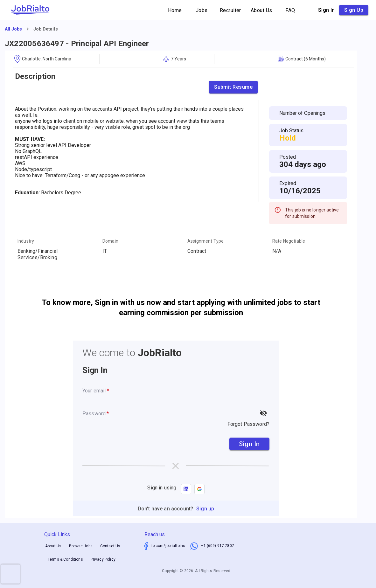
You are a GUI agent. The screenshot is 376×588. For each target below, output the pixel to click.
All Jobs (13, 29)
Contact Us (110, 546)
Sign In (249, 444)
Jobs (202, 10)
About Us (261, 10)
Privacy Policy (103, 559)
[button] (199, 489)
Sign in (327, 10)
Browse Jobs (81, 546)
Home (175, 10)
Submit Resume (233, 87)
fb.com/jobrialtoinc (168, 546)
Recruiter (230, 10)
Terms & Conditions (65, 559)
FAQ (290, 10)
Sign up (354, 10)
